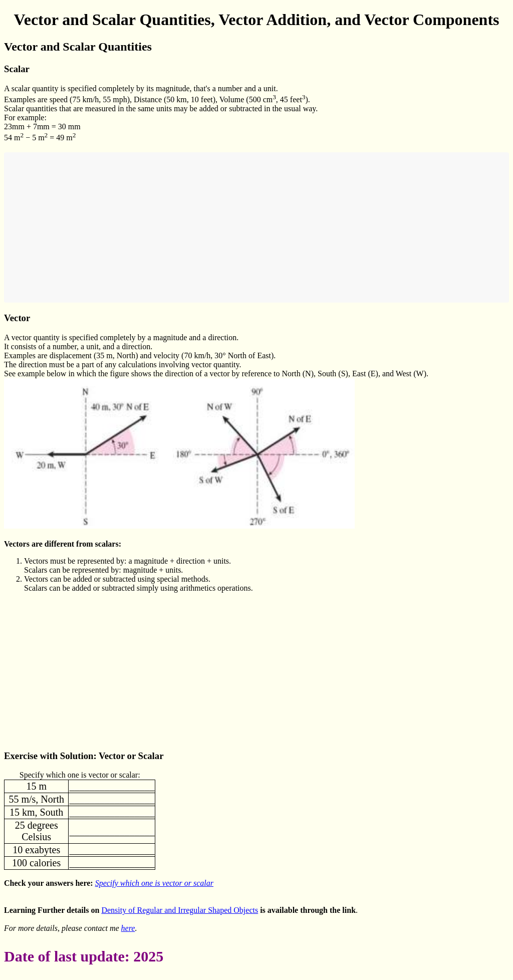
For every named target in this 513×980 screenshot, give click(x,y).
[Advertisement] (256, 227)
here (128, 928)
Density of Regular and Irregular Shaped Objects (180, 910)
